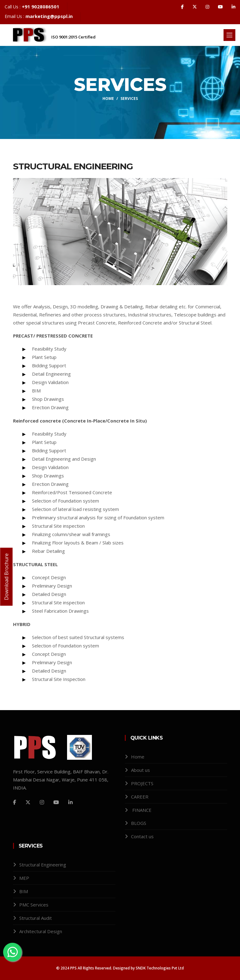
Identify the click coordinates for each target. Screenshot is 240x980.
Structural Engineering (43, 865)
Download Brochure (7, 577)
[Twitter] (28, 802)
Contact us (142, 836)
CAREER (140, 797)
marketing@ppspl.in (49, 16)
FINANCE (142, 810)
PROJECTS (142, 783)
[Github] (56, 802)
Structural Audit (36, 918)
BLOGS (139, 823)
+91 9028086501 (41, 7)
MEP (24, 878)
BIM (24, 891)
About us (140, 770)
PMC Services (34, 905)
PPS (73, 968)
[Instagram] (42, 802)
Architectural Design (41, 931)
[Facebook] (15, 802)
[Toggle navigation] (229, 35)
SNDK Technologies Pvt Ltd (159, 968)
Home (108, 98)
